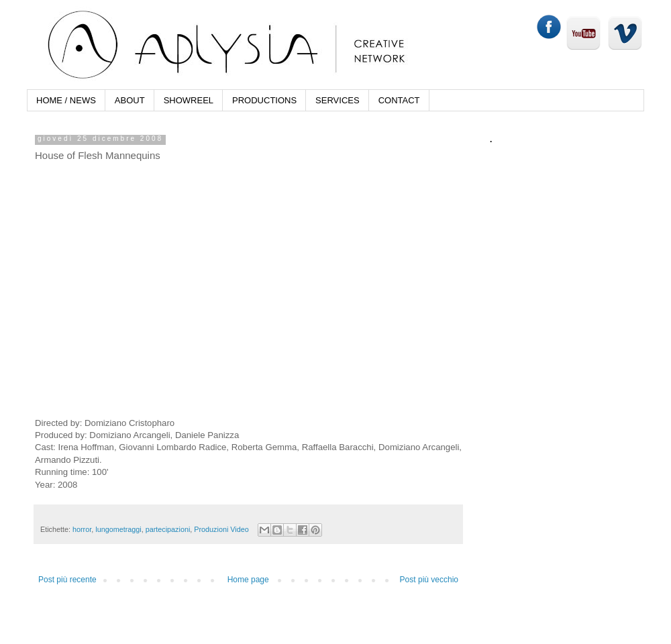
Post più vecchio (429, 580)
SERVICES (338, 100)
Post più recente (67, 580)
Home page (248, 580)
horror (82, 529)
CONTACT (399, 100)
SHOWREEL (189, 100)
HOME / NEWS (66, 100)
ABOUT (130, 100)
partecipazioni (168, 529)
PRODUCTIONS (264, 100)
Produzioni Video (221, 529)
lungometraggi (118, 529)
